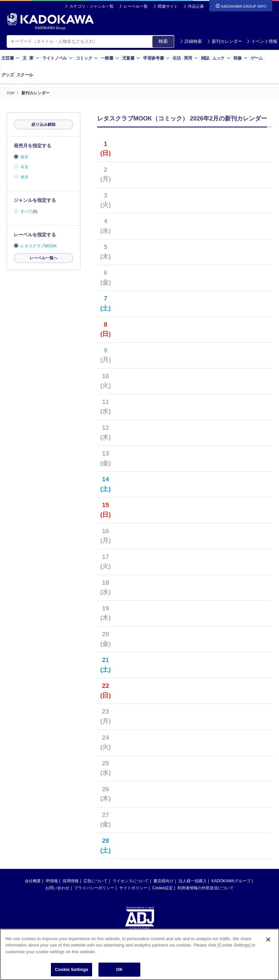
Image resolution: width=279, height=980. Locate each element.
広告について (95, 881)
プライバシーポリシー (94, 888)
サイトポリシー (133, 888)
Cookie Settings (72, 969)
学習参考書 (156, 58)
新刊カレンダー (225, 41)
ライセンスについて (131, 881)
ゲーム (257, 58)
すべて (26, 212)
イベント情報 (262, 41)
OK (119, 969)
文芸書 (11, 58)
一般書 (110, 58)
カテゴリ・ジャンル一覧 (91, 6)
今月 (24, 167)
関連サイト (168, 6)
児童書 (131, 58)
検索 (163, 41)
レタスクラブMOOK (39, 246)
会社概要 (33, 881)
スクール (25, 75)
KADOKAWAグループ (231, 881)
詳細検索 (191, 41)
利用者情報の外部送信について (206, 888)
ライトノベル (58, 58)
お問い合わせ (57, 888)
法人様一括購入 (193, 881)
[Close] (268, 940)
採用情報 (71, 881)
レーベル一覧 (136, 6)
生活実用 (185, 58)
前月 (24, 157)
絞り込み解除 (44, 125)
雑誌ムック (216, 58)
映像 (241, 58)
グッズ (8, 75)
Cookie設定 (162, 888)
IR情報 (52, 881)
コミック (87, 58)
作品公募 (196, 6)
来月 (24, 177)
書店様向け (163, 881)
